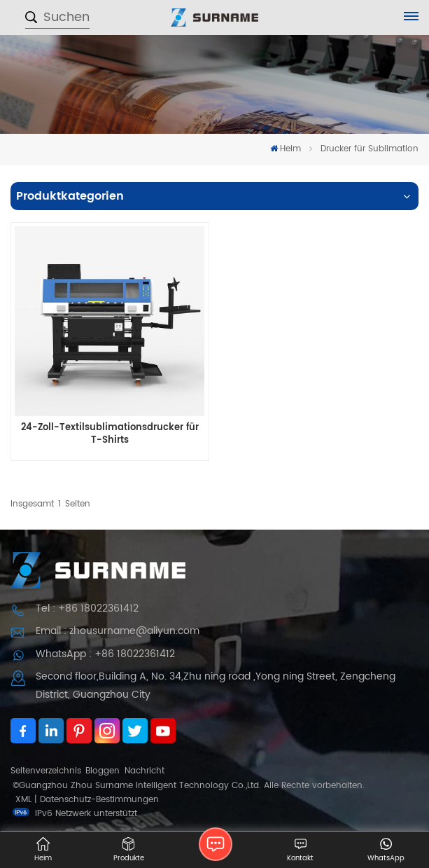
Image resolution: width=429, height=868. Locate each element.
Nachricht (145, 771)
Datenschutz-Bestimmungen (99, 800)
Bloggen (103, 771)
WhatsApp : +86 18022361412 (105, 654)
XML (23, 800)
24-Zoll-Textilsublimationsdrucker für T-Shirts (110, 434)
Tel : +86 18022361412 (87, 608)
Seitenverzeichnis (46, 771)
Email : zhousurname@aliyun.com (118, 631)
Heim (286, 149)
